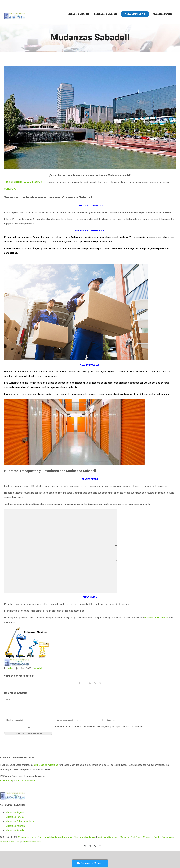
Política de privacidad (24, 784)
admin (11, 668)
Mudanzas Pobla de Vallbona (20, 825)
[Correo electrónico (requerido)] (79, 723)
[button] (10, 189)
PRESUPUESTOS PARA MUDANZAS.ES (25, 182)
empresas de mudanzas (46, 768)
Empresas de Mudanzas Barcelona (55, 841)
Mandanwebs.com (27, 841)
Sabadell (38, 668)
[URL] (129, 723)
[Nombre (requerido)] (28, 723)
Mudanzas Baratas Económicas (158, 841)
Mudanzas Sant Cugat (130, 841)
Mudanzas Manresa (10, 845)
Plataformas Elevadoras (156, 618)
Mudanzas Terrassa (31, 845)
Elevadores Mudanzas (85, 841)
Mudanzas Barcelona (108, 841)
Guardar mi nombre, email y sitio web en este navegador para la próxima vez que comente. (99, 730)
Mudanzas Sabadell (15, 834)
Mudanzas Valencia (15, 829)
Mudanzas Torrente (15, 820)
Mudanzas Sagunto (15, 816)
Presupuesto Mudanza (90, 863)
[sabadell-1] (90, 118)
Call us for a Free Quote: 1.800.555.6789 (22, 4)
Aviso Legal (6, 784)
